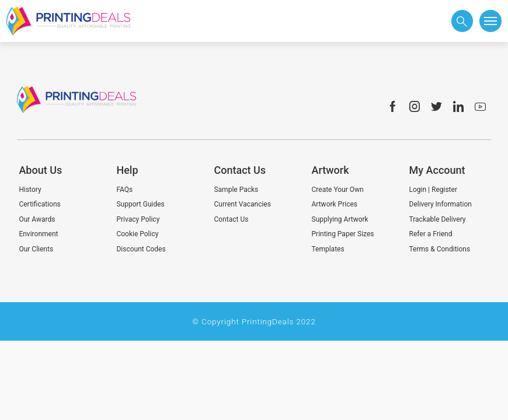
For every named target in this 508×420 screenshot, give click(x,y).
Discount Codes (141, 249)
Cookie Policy (137, 234)
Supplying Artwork (340, 219)
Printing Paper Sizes (343, 234)
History (30, 190)
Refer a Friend (431, 234)
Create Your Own (338, 190)
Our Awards (37, 219)
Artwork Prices (335, 204)
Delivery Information (441, 204)
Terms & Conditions (440, 249)
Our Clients (36, 249)
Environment (38, 234)
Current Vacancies (242, 204)
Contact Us (231, 219)
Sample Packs (236, 190)
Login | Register (433, 190)
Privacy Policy (138, 219)
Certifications (39, 204)
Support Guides (140, 204)
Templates (328, 249)
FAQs (124, 190)
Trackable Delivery (438, 219)
